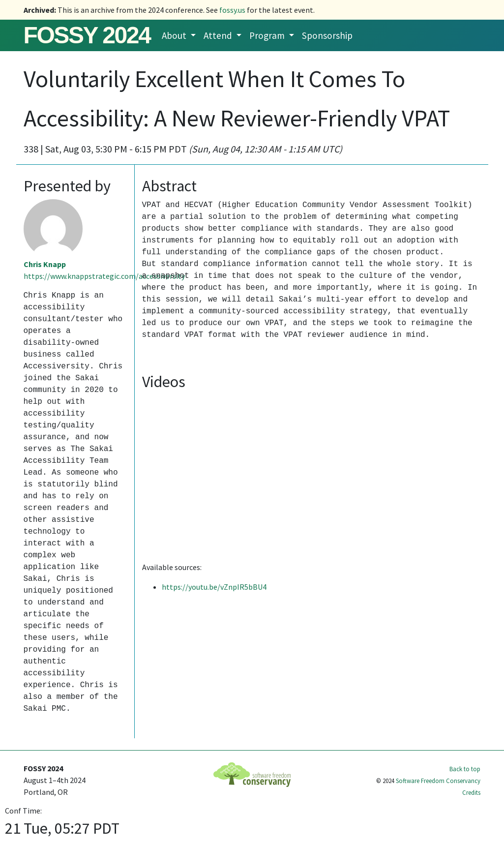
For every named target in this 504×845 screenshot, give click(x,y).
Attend (219, 35)
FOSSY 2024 (87, 35)
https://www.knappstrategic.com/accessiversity (104, 276)
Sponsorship (327, 35)
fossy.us (232, 10)
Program (268, 35)
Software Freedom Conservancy (438, 781)
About (175, 35)
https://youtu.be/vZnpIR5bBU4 (214, 587)
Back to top (465, 769)
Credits (471, 792)
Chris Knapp (45, 264)
